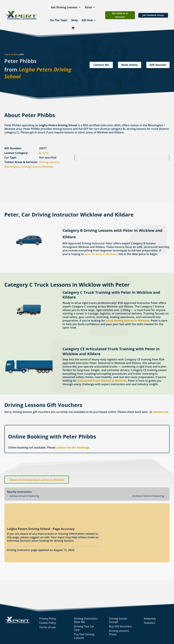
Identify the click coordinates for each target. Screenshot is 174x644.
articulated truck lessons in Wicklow (102, 381)
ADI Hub (87, 20)
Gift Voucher (158, 65)
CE (47, 153)
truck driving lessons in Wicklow (128, 321)
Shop (75, 20)
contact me (161, 412)
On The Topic (59, 20)
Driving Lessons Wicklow (37, 167)
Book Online (130, 65)
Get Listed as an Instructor (120, 15)
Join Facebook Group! (153, 15)
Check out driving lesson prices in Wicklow (37, 480)
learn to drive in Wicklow (101, 254)
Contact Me (101, 65)
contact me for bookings (73, 447)
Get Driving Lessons (64, 7)
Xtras (88, 7)
